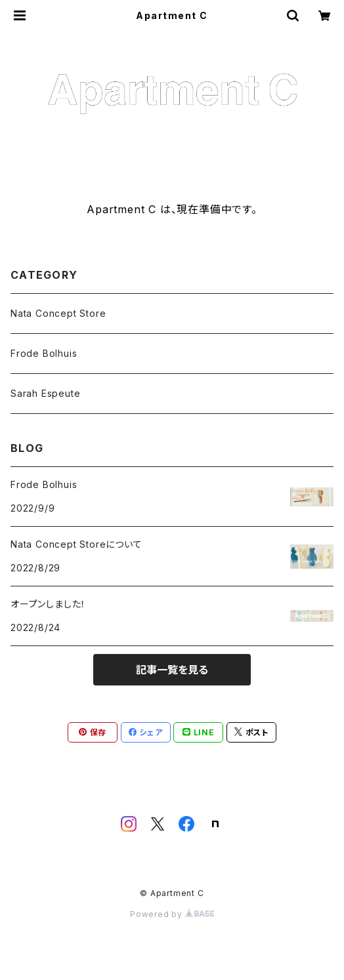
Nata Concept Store (58, 313)
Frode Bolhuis (44, 353)
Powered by (172, 914)
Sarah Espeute (45, 393)
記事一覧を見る (172, 670)
